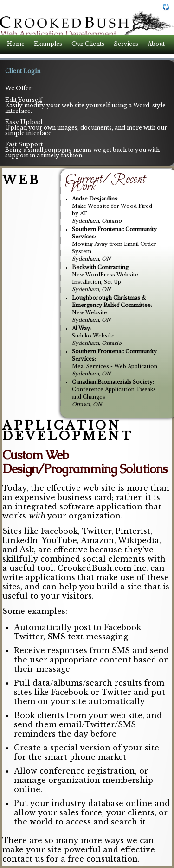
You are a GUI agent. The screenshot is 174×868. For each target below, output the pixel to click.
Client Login (23, 71)
